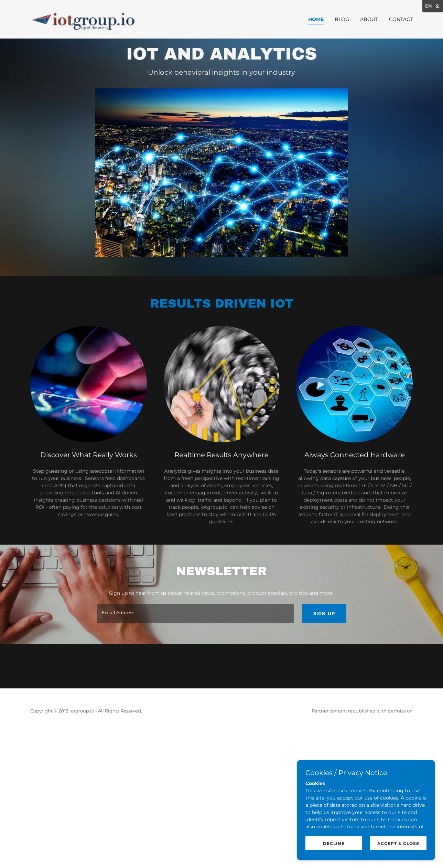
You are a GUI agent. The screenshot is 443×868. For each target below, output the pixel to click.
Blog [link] (342, 19)
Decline (334, 843)
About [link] (369, 19)
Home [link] (316, 19)
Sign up (324, 613)
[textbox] (195, 613)
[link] (88, 19)
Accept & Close (398, 843)
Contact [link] (401, 19)
